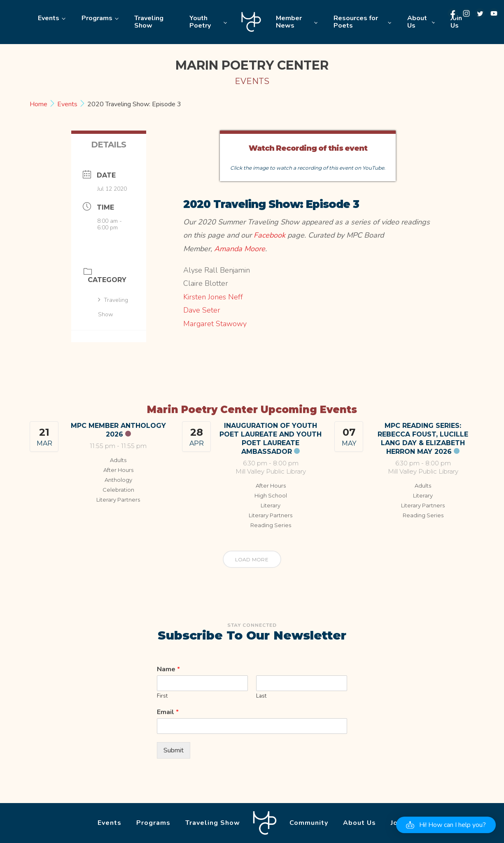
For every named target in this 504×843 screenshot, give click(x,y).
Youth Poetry (200, 22)
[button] (446, 825)
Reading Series (271, 525)
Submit (174, 750)
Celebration (118, 490)
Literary (271, 505)
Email (168, 712)
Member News (289, 22)
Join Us (456, 22)
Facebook (269, 235)
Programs (97, 18)
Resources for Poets (356, 22)
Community (309, 823)
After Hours (118, 470)
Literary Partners (118, 500)
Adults (118, 460)
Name (168, 669)
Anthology (118, 480)
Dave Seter (202, 310)
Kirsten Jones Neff (213, 297)
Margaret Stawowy (215, 324)
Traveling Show (149, 22)
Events (49, 18)
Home (251, 22)
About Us (417, 22)
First (162, 696)
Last (261, 696)
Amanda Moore (240, 249)
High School (271, 495)
